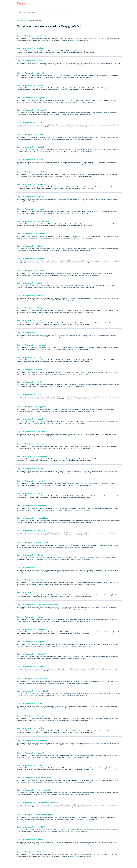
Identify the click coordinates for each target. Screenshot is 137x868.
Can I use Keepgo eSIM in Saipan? (30, 617)
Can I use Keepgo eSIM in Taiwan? (30, 753)
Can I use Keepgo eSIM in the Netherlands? (34, 778)
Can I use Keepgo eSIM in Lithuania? (31, 444)
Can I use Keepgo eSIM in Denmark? (31, 184)
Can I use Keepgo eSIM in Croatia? (31, 147)
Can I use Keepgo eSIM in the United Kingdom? (36, 815)
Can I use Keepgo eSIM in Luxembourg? (33, 456)
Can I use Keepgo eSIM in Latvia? (30, 419)
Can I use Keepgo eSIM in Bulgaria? (31, 98)
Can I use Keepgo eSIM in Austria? (30, 73)
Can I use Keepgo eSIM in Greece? (30, 271)
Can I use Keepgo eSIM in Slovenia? (31, 666)
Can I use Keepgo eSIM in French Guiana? (33, 221)
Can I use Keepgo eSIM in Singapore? (32, 642)
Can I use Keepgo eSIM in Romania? (31, 580)
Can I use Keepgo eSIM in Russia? (30, 592)
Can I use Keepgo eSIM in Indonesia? (31, 345)
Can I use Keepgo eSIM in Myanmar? (31, 530)
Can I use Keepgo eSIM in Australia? (31, 61)
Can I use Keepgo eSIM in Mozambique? (33, 518)
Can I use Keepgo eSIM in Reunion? (31, 567)
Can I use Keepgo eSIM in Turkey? (30, 839)
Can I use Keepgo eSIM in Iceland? (31, 320)
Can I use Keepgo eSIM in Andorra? (31, 48)
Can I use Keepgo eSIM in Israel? (30, 370)
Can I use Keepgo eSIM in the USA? (31, 827)
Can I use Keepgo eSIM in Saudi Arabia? (33, 629)
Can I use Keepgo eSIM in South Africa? (33, 679)
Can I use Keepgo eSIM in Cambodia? (32, 110)
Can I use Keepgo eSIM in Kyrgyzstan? (32, 407)
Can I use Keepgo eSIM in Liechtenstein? (33, 431)
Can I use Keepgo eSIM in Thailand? (31, 765)
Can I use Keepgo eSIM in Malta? (30, 493)
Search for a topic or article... (28, 12)
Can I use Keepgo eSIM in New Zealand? (33, 543)
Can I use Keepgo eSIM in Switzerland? (32, 741)
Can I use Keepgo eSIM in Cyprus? (30, 159)
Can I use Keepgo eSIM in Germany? (31, 234)
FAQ (18, 20)
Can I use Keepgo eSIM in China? (30, 135)
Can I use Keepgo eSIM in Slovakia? (31, 654)
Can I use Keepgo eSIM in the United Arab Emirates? (38, 802)
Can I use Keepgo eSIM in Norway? (31, 555)
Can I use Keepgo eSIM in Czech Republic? (34, 172)
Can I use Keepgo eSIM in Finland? (31, 209)
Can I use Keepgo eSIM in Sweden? (31, 728)
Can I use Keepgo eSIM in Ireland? (30, 357)
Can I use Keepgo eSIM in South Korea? (33, 691)
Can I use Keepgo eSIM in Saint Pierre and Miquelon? (38, 605)
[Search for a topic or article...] (42, 12)
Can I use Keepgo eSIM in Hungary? (31, 308)
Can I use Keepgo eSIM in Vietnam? (31, 852)
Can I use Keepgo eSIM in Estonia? (31, 197)
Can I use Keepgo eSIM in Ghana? (30, 246)
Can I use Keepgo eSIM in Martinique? (32, 506)
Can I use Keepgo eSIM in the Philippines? (34, 790)
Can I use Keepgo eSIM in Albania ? (31, 36)
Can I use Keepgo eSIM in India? (30, 333)
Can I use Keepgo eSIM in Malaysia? (31, 481)
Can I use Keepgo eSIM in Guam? (30, 295)
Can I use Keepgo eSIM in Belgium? (31, 85)
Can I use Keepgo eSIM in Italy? (29, 382)
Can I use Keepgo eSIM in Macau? (30, 469)
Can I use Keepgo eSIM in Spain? (30, 703)
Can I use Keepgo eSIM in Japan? (30, 394)
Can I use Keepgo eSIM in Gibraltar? (31, 258)
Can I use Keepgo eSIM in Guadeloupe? (32, 283)
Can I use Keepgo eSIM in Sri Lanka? (31, 716)
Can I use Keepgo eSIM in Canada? (31, 122)
